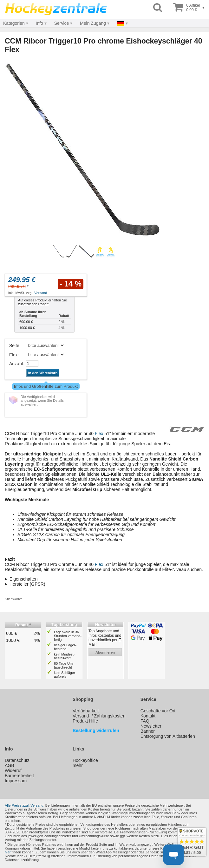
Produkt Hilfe (85, 721)
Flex (13, 355)
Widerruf (13, 770)
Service (62, 23)
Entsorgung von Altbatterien (168, 736)
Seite (14, 346)
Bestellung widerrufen (96, 730)
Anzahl (16, 364)
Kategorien (14, 23)
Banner (148, 731)
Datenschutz (17, 760)
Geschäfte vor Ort (158, 711)
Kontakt (148, 716)
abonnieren (105, 652)
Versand (41, 293)
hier (8, 852)
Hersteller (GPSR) (27, 584)
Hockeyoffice (85, 760)
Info (39, 23)
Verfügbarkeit (86, 711)
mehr (78, 765)
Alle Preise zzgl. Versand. (25, 805)
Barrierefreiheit (19, 776)
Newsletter (151, 726)
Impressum (16, 781)
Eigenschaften (24, 579)
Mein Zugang (93, 23)
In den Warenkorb (43, 373)
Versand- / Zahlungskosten (99, 716)
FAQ (145, 721)
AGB (10, 765)
